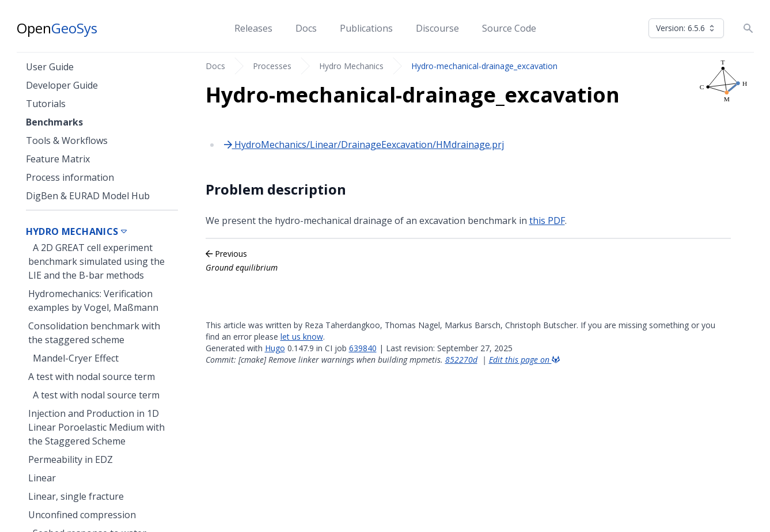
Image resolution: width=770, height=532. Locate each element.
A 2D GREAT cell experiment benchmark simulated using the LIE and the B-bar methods (96, 261)
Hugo (275, 348)
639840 (363, 348)
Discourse (437, 28)
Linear (42, 478)
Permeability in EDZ (71, 459)
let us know (302, 337)
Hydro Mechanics (351, 66)
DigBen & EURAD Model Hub (88, 196)
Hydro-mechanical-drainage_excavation (484, 66)
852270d (461, 360)
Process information (70, 177)
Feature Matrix (58, 159)
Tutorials (46, 104)
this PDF (547, 221)
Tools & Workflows (67, 140)
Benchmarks (54, 122)
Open (57, 28)
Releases (253, 28)
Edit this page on (524, 360)
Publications (366, 28)
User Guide (50, 67)
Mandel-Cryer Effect (76, 358)
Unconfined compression (82, 515)
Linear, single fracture (76, 496)
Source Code (509, 28)
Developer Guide (62, 85)
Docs (306, 28)
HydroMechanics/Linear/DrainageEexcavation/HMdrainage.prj (364, 145)
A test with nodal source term (92, 377)
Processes (272, 66)
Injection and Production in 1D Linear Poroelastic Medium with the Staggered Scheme (96, 427)
